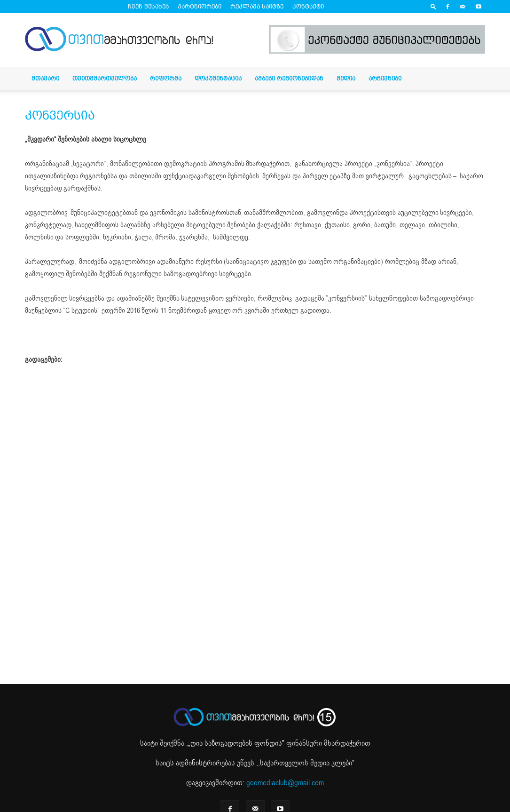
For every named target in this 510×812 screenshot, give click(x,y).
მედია (346, 78)
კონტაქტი (308, 6)
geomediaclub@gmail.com (285, 783)
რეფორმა (166, 78)
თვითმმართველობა (105, 78)
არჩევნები (385, 78)
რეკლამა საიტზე (257, 6)
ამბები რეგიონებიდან (289, 78)
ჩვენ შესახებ (148, 6)
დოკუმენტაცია (218, 78)
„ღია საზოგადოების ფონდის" (236, 743)
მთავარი (45, 78)
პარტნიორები (200, 6)
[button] (433, 6)
